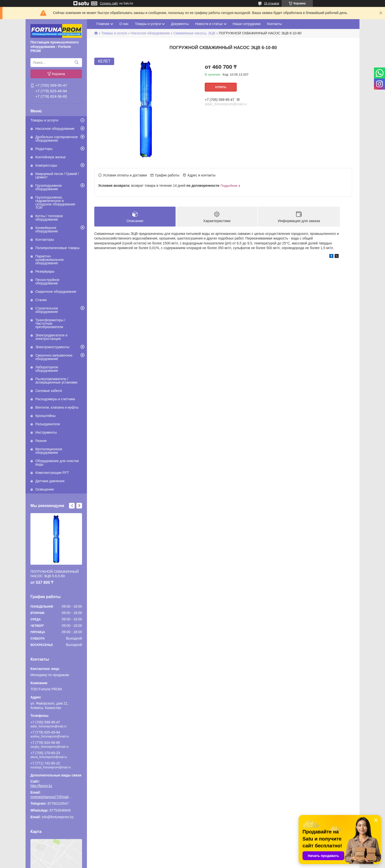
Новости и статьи (209, 24)
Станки (41, 300)
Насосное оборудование (55, 129)
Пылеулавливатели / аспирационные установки (56, 381)
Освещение (45, 489)
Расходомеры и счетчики (55, 399)
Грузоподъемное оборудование (49, 187)
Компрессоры (46, 165)
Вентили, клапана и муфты (57, 407)
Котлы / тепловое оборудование (49, 218)
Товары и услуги (44, 120)
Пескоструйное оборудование (47, 281)
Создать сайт (109, 3)
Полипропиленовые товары (57, 248)
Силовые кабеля (49, 391)
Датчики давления (50, 481)
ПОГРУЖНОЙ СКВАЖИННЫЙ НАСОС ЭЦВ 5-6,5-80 (55, 574)
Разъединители (48, 424)
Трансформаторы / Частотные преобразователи (50, 323)
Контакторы (45, 240)
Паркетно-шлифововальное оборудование (49, 260)
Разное (41, 441)
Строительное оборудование (47, 310)
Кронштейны (45, 416)
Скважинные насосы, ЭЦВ (194, 33)
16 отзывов (272, 3)
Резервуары (45, 271)
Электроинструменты (52, 347)
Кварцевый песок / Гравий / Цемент (57, 175)
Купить (221, 87)
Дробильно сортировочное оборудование (57, 139)
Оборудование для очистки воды (57, 463)
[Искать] (76, 63)
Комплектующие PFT (52, 473)
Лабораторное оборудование (47, 369)
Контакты (274, 24)
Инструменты (46, 432)
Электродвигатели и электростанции (51, 337)
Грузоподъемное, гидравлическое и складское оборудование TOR (55, 202)
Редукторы (44, 149)
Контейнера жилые (51, 157)
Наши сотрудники (247, 24)
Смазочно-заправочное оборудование (54, 357)
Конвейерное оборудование (47, 229)
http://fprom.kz (41, 786)
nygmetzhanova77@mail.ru (51, 797)
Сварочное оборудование (56, 292)
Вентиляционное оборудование (49, 451)
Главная (103, 24)
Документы (180, 24)
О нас (124, 24)
